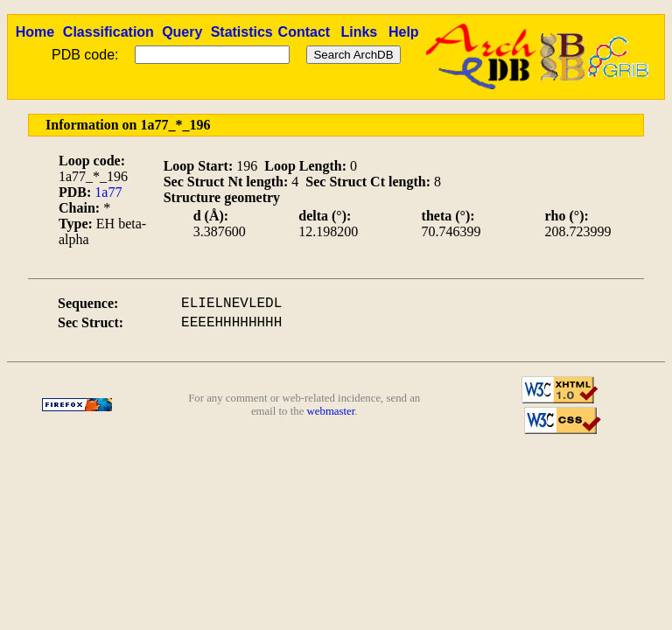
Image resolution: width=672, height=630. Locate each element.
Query (182, 32)
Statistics (242, 32)
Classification (108, 32)
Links (359, 32)
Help (404, 32)
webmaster (331, 411)
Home (35, 32)
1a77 (108, 192)
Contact (304, 32)
